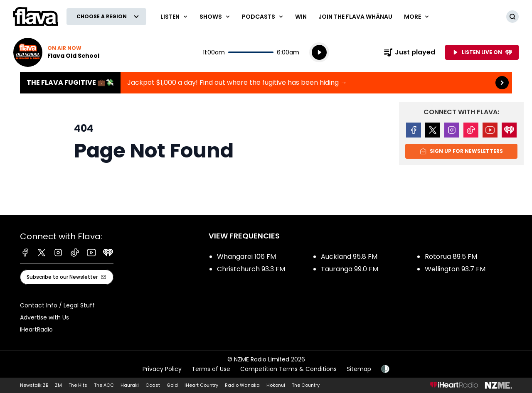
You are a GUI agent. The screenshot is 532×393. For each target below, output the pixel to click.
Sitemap (359, 369)
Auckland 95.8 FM (349, 257)
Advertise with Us (44, 317)
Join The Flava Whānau (355, 17)
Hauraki (130, 385)
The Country (306, 385)
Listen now (56, 52)
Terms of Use (211, 369)
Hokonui (276, 385)
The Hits (78, 385)
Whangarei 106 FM (246, 257)
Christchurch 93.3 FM (251, 269)
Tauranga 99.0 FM (350, 269)
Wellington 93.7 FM (455, 269)
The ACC (104, 385)
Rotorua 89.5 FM (451, 257)
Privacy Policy (162, 369)
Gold (172, 385)
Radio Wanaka (242, 385)
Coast (153, 385)
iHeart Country (201, 385)
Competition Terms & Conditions (288, 369)
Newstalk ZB (34, 385)
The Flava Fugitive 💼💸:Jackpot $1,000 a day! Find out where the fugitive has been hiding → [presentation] (266, 83)
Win (301, 17)
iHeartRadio (36, 329)
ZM (58, 385)
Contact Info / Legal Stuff (57, 305)
